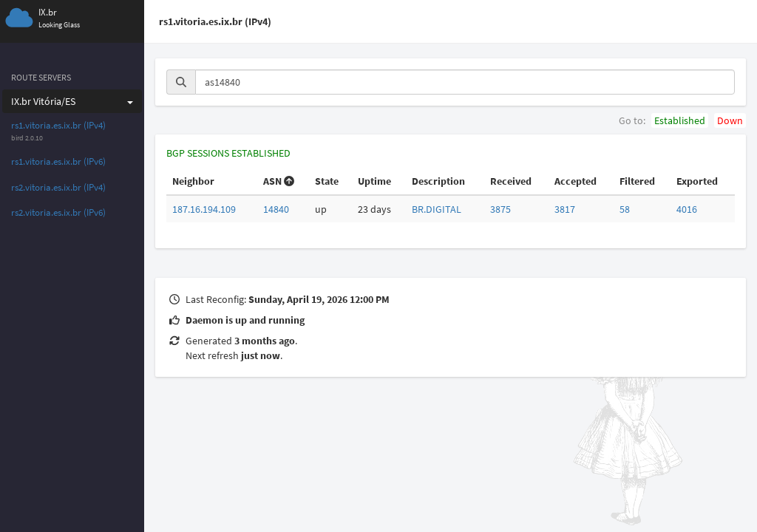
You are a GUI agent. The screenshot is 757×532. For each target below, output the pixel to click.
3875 (500, 209)
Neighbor (193, 181)
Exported (697, 181)
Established (680, 120)
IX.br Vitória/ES (72, 101)
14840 (276, 209)
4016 (687, 209)
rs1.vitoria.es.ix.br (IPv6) (58, 161)
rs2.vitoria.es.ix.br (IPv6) (58, 212)
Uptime (374, 181)
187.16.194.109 (204, 209)
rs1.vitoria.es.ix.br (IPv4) (58, 125)
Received (511, 181)
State (327, 181)
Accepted (576, 181)
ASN (279, 181)
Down (730, 120)
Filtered (637, 181)
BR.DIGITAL (437, 209)
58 (625, 209)
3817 (565, 209)
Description (438, 181)
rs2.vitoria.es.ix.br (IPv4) (58, 187)
